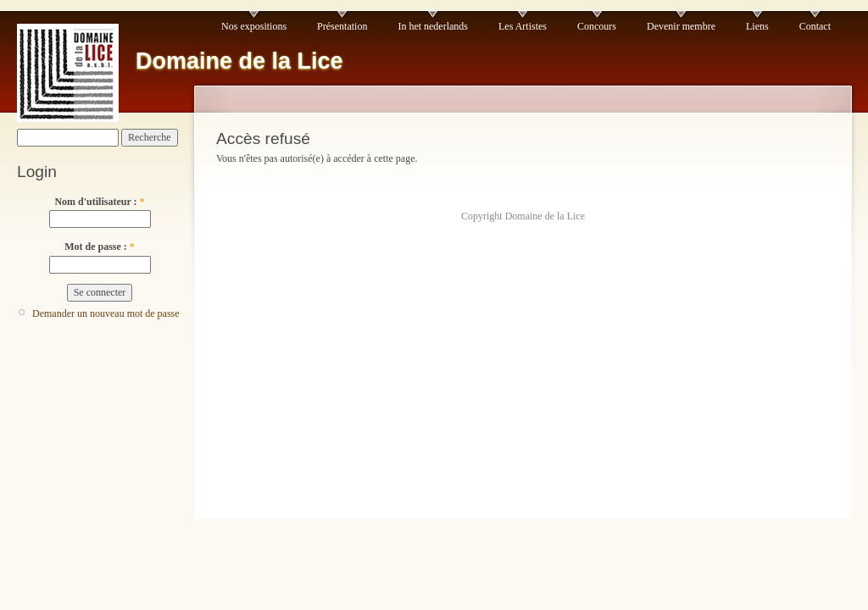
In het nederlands (433, 26)
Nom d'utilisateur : (99, 202)
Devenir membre (681, 26)
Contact (815, 26)
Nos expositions (254, 26)
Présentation (342, 26)
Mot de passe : (100, 247)
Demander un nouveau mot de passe (106, 313)
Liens (757, 26)
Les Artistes (523, 26)
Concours (597, 26)
